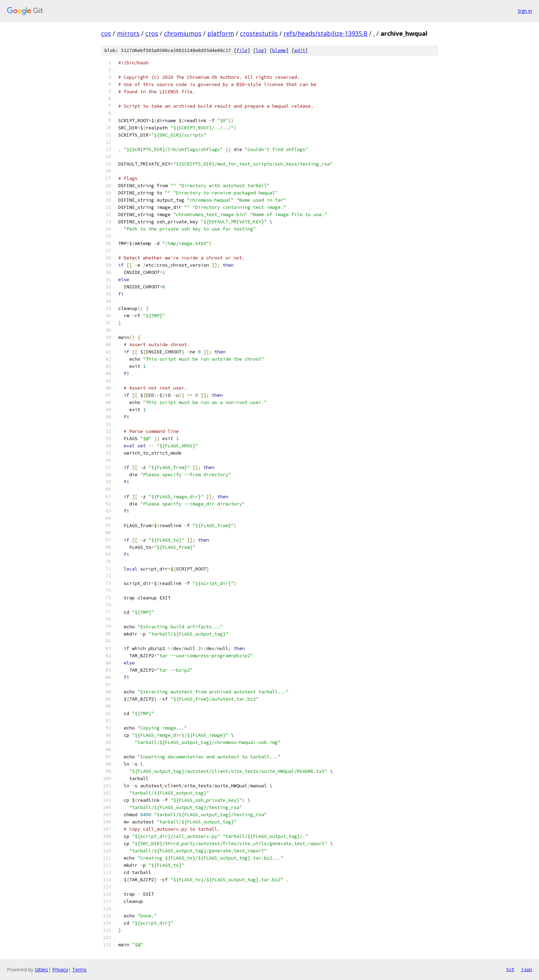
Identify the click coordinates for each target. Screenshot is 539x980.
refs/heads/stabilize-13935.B (326, 33)
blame (279, 50)
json (527, 969)
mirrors (128, 33)
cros (152, 33)
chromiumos (183, 33)
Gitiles (41, 970)
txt (510, 969)
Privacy (60, 970)
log (260, 50)
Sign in (525, 11)
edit (300, 50)
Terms (79, 970)
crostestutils (259, 33)
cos (106, 33)
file (242, 50)
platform (221, 33)
